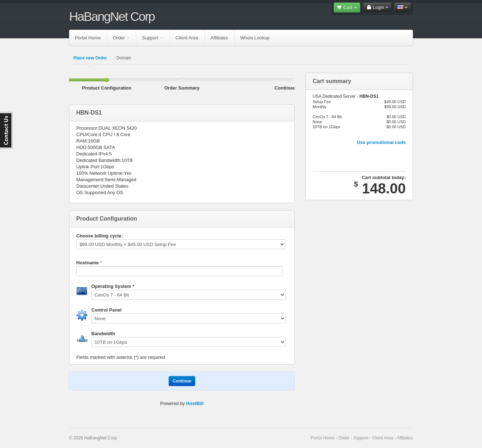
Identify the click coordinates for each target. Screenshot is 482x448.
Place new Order (90, 58)
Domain (124, 58)
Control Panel (107, 310)
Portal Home (88, 38)
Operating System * (113, 286)
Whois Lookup (255, 38)
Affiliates (219, 38)
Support (153, 38)
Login (377, 7)
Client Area (187, 38)
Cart (347, 7)
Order (121, 38)
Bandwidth (103, 334)
